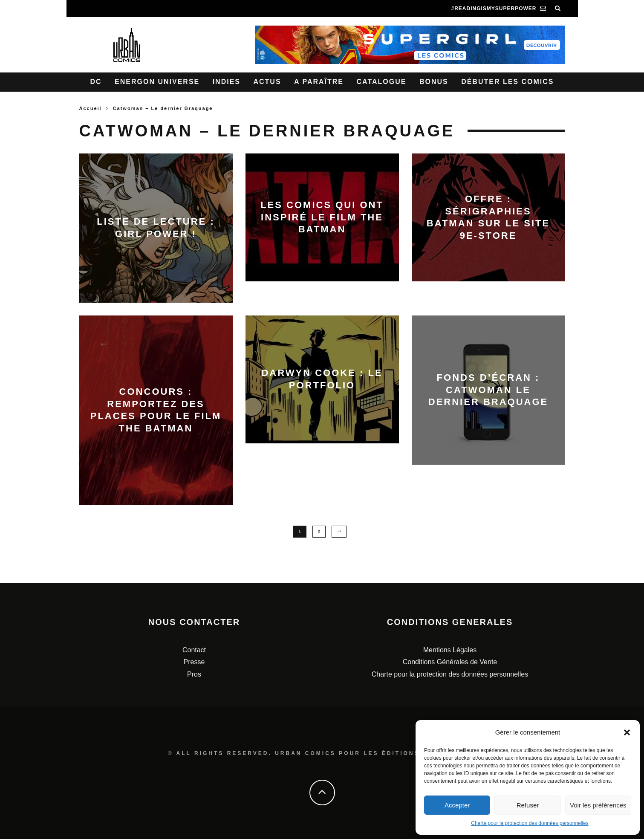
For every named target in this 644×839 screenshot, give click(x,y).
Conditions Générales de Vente (450, 662)
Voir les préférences (598, 805)
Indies (227, 82)
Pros (194, 674)
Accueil (91, 108)
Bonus (434, 82)
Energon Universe (157, 82)
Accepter (457, 805)
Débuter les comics (507, 82)
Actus (267, 82)
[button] (627, 732)
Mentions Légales (450, 650)
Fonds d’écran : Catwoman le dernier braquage (488, 390)
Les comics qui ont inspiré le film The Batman (322, 217)
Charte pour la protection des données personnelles (530, 823)
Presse (194, 662)
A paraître (319, 82)
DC (96, 82)
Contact (194, 650)
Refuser (528, 805)
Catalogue (381, 82)
